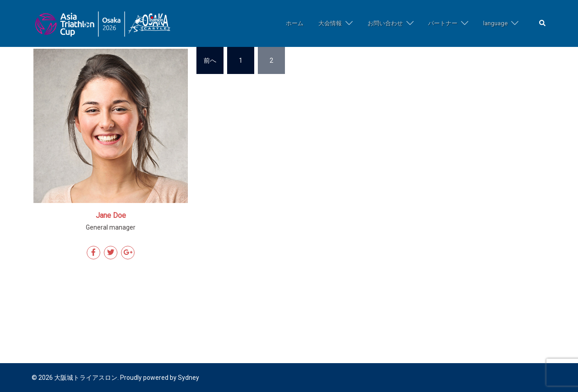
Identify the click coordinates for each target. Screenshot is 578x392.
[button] (543, 24)
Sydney (189, 378)
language (495, 23)
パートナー (443, 23)
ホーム (295, 23)
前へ (210, 60)
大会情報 (330, 23)
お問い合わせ (385, 23)
